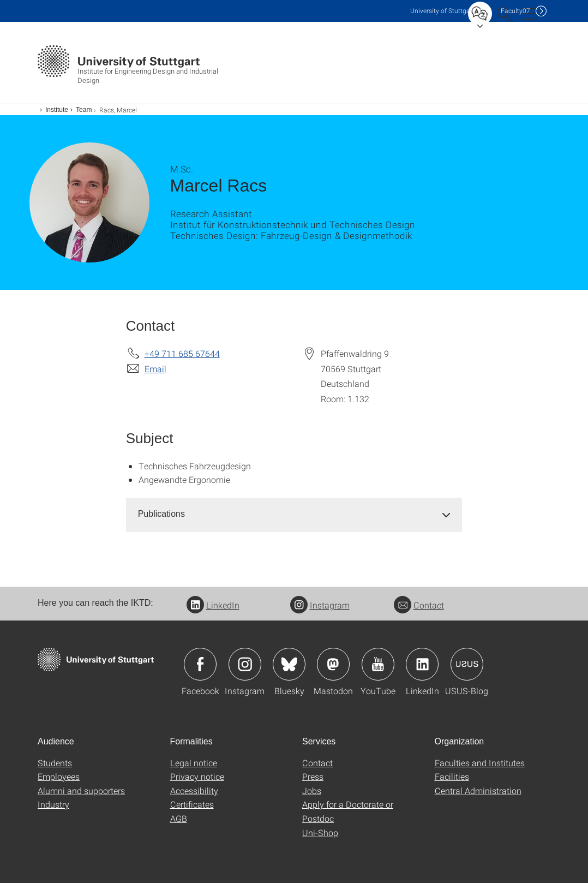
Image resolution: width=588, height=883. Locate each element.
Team (84, 110)
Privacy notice (197, 776)
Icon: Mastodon (333, 664)
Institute (57, 110)
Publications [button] (161, 514)
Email (155, 369)
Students (55, 763)
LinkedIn (213, 605)
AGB (179, 818)
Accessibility (194, 790)
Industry (53, 804)
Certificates (192, 804)
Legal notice (194, 763)
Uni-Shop (320, 833)
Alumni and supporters (81, 790)
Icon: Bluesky (289, 664)
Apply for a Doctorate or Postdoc (348, 811)
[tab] (294, 514)
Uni (442, 11)
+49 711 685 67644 (182, 353)
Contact (419, 605)
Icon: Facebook (200, 664)
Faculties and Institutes (480, 763)
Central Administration (478, 790)
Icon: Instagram (245, 664)
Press (313, 776)
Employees (59, 776)
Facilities (452, 776)
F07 (515, 11)
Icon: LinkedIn (422, 664)
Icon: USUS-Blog (467, 664)
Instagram (320, 605)
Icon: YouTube (378, 664)
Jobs (312, 790)
